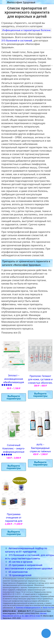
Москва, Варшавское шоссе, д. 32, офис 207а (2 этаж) (25, 615)
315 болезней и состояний (17, 40)
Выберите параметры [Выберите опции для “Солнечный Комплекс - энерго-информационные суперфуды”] (14, 467)
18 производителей (20, 575)
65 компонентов (18, 572)
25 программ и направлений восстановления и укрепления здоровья (29, 567)
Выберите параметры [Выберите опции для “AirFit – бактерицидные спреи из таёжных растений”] (40, 463)
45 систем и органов (21, 562)
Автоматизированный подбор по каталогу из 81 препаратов (26, 550)
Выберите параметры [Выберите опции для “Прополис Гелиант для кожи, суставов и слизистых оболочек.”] (40, 395)
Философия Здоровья (21, 2)
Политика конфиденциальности (28, 608)
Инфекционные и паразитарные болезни (26, 30)
